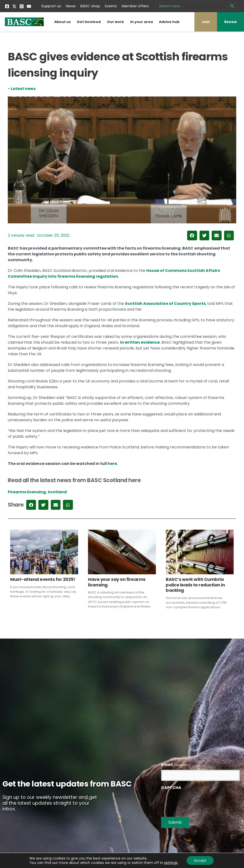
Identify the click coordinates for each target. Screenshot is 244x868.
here (112, 464)
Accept (200, 860)
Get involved (89, 22)
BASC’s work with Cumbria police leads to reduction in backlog (195, 585)
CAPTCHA (171, 788)
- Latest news (22, 89)
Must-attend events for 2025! (43, 579)
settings (171, 863)
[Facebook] (7, 6)
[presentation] (198, 802)
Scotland (57, 492)
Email (176, 765)
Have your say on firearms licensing (117, 582)
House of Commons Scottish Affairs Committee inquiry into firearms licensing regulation (114, 273)
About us (62, 22)
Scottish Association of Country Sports (165, 304)
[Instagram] (22, 6)
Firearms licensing (27, 492)
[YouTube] (29, 6)
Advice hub (169, 22)
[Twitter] (14, 6)
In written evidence (140, 342)
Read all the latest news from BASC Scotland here (74, 480)
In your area (142, 22)
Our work (115, 22)
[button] (192, 236)
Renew (231, 22)
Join (206, 22)
